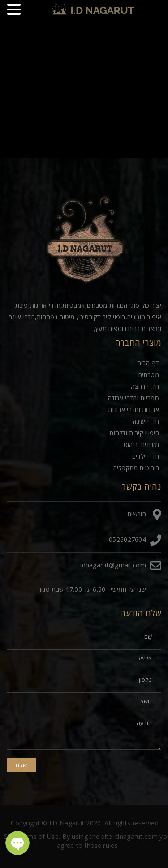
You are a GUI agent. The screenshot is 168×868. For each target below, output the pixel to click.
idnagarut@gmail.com (113, 565)
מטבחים (149, 375)
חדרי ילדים (146, 456)
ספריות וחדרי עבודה (134, 398)
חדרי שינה (146, 421)
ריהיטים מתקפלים (136, 468)
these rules (101, 845)
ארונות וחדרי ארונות (134, 410)
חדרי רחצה (145, 386)
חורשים (137, 514)
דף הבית (148, 363)
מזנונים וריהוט (141, 445)
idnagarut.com (136, 836)
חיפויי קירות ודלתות (134, 433)
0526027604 (127, 539)
